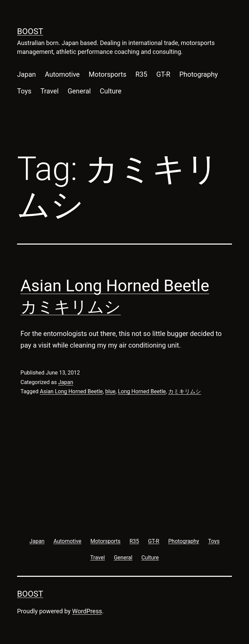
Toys (24, 91)
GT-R (163, 74)
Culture (111, 91)
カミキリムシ (185, 391)
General (79, 91)
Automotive (62, 74)
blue (110, 391)
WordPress (87, 611)
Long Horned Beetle (142, 391)
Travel (49, 91)
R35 (141, 74)
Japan (26, 74)
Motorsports (108, 74)
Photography (199, 74)
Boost (30, 31)
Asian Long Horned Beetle (71, 391)
